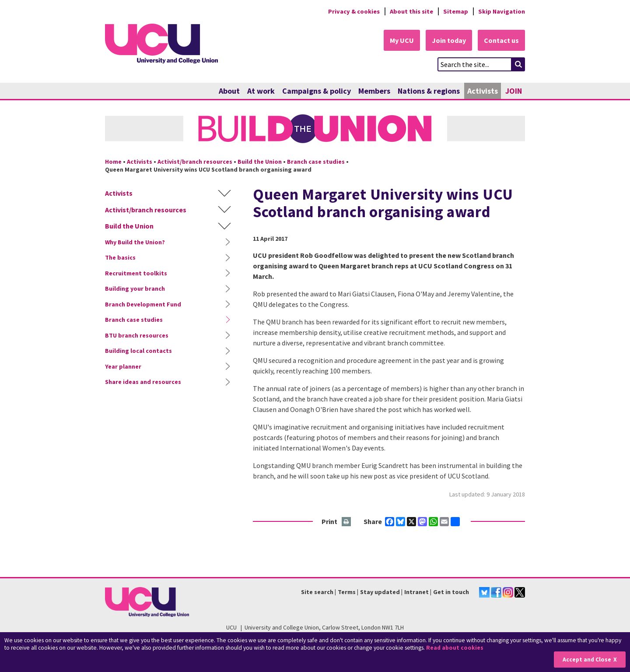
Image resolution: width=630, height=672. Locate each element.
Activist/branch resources (195, 162)
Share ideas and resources (143, 382)
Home (113, 162)
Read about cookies (455, 648)
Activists (483, 91)
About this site (411, 11)
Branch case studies (316, 162)
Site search (317, 592)
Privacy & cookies (354, 11)
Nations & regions (429, 91)
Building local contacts (138, 351)
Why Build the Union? (135, 242)
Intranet (416, 592)
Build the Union (260, 162)
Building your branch (135, 289)
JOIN (514, 91)
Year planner (123, 366)
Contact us (501, 40)
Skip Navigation (502, 11)
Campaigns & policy (317, 91)
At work (261, 91)
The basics (120, 257)
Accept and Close (587, 660)
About (229, 91)
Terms (347, 592)
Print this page (347, 522)
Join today (449, 40)
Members (374, 91)
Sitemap (456, 11)
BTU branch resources (137, 335)
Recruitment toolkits (136, 273)
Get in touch (451, 592)
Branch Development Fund (143, 304)
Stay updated (380, 592)
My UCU (402, 40)
